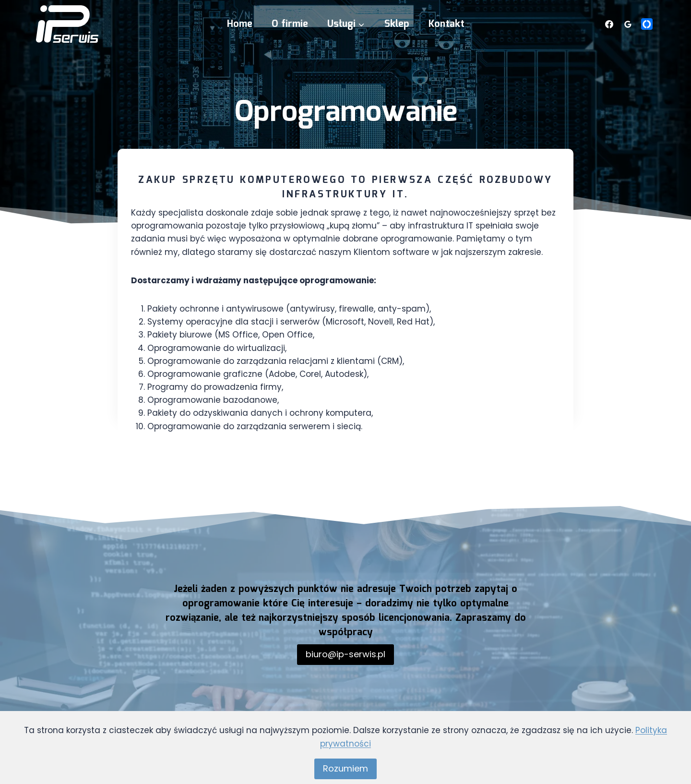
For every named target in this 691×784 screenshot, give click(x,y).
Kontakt (447, 24)
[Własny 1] (647, 24)
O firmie (290, 24)
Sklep (397, 24)
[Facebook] (609, 24)
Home (240, 24)
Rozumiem (345, 768)
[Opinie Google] (628, 24)
